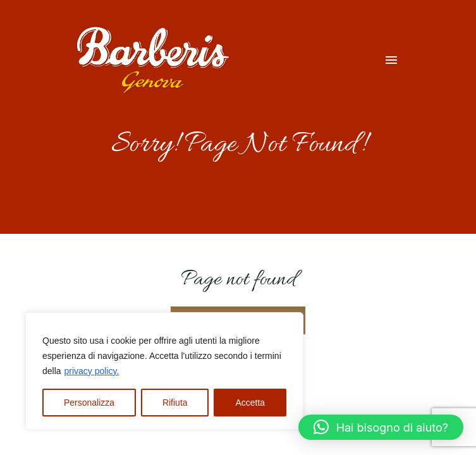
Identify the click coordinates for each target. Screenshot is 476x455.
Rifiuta (175, 403)
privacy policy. (91, 371)
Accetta (250, 403)
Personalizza (89, 403)
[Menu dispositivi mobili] (391, 60)
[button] (381, 427)
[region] (164, 371)
